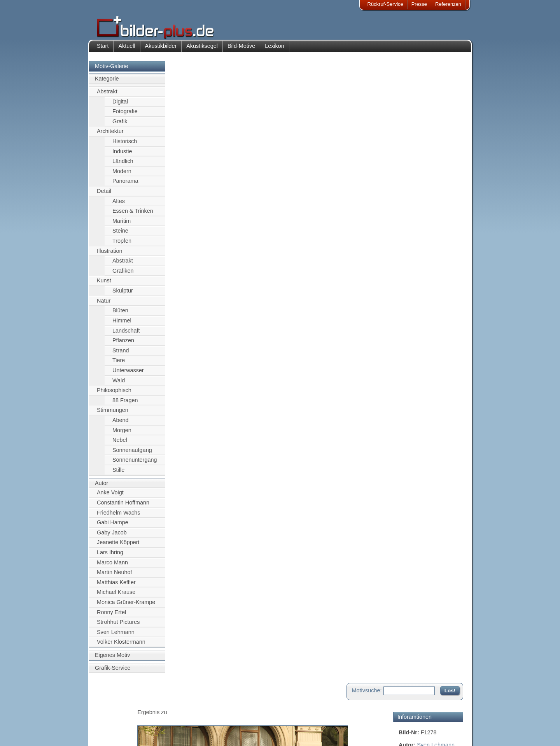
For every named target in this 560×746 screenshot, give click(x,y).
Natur (104, 305)
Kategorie (107, 83)
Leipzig (438, 138)
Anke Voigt (110, 497)
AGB (108, 733)
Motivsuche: (367, 72)
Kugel (406, 147)
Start (103, 50)
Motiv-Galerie (112, 70)
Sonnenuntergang (135, 464)
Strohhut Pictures (118, 626)
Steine (120, 235)
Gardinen (451, 147)
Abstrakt (107, 95)
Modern (122, 175)
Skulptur (123, 294)
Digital (120, 105)
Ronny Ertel (111, 616)
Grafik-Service (113, 672)
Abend (121, 424)
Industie (122, 155)
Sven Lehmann (116, 636)
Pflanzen (123, 344)
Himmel (122, 324)
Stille (118, 474)
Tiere (119, 364)
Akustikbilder (161, 50)
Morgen (122, 434)
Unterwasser (128, 374)
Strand (121, 354)
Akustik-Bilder (165, 705)
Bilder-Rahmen (167, 714)
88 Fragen (125, 404)
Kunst (104, 285)
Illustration (110, 255)
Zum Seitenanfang (440, 283)
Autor (101, 487)
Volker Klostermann (121, 646)
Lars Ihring (110, 556)
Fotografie (125, 115)
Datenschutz (116, 724)
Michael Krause (116, 596)
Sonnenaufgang (132, 454)
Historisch (125, 145)
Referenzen (448, 4)
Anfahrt (230, 714)
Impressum (115, 705)
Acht (431, 147)
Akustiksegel (202, 50)
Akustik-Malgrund (170, 733)
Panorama (125, 185)
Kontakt (231, 705)
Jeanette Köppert (118, 546)
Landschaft (126, 334)
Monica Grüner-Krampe (126, 606)
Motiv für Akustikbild (423, 219)
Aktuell (127, 50)
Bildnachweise (118, 714)
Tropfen (122, 245)
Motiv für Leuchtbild (423, 232)
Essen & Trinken (133, 215)
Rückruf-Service (385, 4)
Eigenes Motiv (112, 659)
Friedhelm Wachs (118, 517)
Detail (104, 195)
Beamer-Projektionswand (178, 724)
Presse (419, 4)
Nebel (120, 444)
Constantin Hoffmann (123, 506)
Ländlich (123, 165)
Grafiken (123, 275)
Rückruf (231, 733)
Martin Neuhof (114, 576)
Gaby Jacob (112, 536)
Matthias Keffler (116, 586)
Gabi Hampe (113, 526)
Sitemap (231, 724)
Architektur (110, 135)
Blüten (120, 315)
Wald (119, 384)
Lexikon (275, 50)
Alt (419, 147)
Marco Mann (112, 566)
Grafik (120, 125)
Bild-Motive (241, 50)
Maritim (122, 225)
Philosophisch (114, 394)
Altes (119, 205)
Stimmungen (113, 414)
